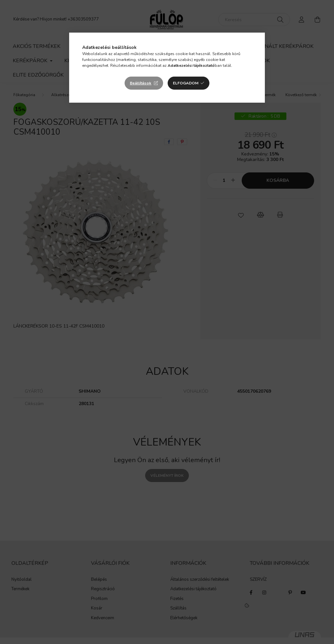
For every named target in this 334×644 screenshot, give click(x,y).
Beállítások (141, 83)
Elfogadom (186, 83)
